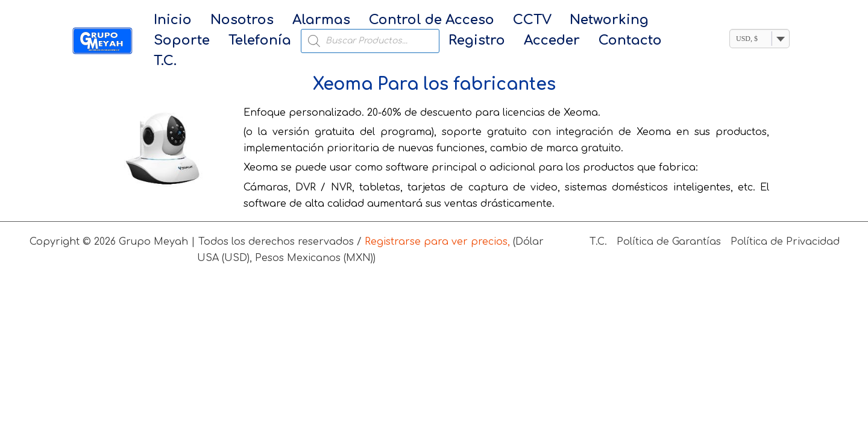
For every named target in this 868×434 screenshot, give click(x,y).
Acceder (458, 42)
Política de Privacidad (785, 226)
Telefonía (181, 42)
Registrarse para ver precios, (437, 226)
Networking (567, 20)
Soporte (645, 20)
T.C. (582, 42)
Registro (391, 42)
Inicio (169, 20)
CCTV (497, 20)
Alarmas (302, 20)
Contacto (528, 42)
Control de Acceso (404, 20)
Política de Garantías (669, 226)
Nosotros (231, 20)
